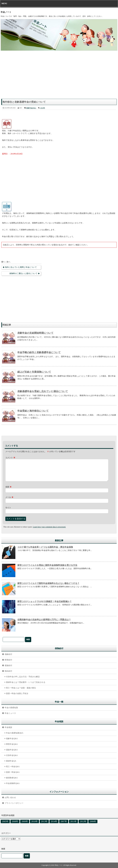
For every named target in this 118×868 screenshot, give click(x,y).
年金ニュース (10, 713)
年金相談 (8, 727)
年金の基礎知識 (11, 708)
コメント (10, 458)
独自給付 (8, 671)
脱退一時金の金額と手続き (17, 693)
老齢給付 (8, 654)
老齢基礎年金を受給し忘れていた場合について (43, 391)
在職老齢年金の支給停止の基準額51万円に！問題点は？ (44, 620)
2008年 (15, 821)
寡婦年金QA (11, 761)
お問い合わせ (10, 798)
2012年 (83, 821)
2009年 (25, 821)
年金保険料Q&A (13, 783)
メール (9, 497)
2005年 (5, 821)
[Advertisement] (59, 76)
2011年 (73, 821)
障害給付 (8, 660)
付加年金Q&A (12, 755)
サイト (8, 508)
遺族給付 (8, 665)
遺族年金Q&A (12, 750)
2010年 (43, 108)
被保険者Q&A (12, 778)
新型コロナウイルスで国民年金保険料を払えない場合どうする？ (48, 583)
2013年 (44, 821)
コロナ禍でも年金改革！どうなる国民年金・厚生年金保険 (45, 547)
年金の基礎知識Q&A (15, 733)
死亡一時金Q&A (13, 767)
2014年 (54, 821)
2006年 (93, 821)
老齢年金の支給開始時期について (35, 333)
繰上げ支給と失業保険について (34, 372)
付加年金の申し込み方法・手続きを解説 (23, 677)
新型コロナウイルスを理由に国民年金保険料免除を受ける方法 (47, 565)
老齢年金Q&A (31, 108)
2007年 (64, 821)
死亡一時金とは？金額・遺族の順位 (21, 688)
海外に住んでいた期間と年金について (21, 267)
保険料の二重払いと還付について (23, 273)
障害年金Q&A (12, 744)
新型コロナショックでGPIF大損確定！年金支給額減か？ (45, 601)
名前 (8, 487)
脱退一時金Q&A (13, 772)
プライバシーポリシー (14, 803)
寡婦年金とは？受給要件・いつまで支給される (26, 682)
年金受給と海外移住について (33, 411)
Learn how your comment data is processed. (49, 527)
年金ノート (6, 12)
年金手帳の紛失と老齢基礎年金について (39, 352)
